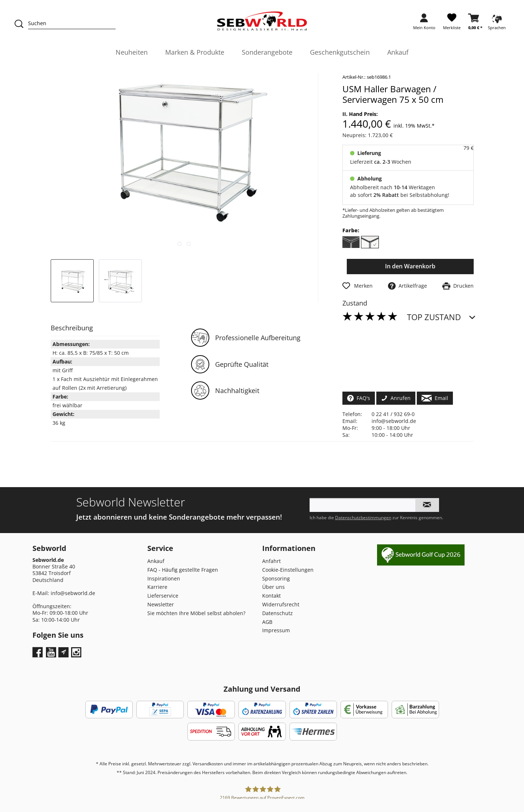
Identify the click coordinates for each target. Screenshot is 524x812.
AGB (267, 622)
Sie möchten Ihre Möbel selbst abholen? (196, 613)
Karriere (157, 587)
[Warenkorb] (475, 24)
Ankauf (156, 561)
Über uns (273, 587)
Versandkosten (208, 764)
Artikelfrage (407, 286)
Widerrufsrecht (281, 604)
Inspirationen (164, 578)
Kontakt (271, 596)
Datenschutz (277, 613)
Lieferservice (163, 596)
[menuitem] (424, 24)
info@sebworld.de (394, 421)
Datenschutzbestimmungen (363, 518)
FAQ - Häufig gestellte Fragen (183, 570)
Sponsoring (276, 578)
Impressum (276, 630)
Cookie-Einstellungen (288, 570)
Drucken (458, 286)
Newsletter (161, 604)
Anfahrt (271, 561)
